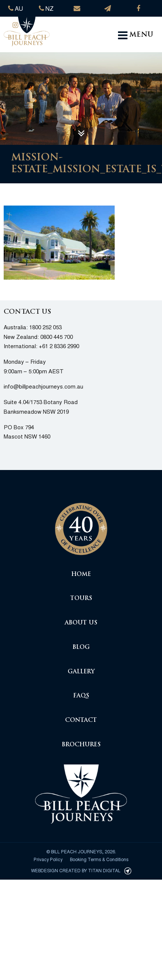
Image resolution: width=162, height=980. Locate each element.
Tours (81, 599)
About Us (81, 623)
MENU (136, 35)
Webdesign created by (81, 870)
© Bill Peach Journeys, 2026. (81, 851)
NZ (46, 8)
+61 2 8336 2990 (59, 346)
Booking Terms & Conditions (99, 859)
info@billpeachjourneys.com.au (43, 386)
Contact (81, 721)
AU (16, 8)
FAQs (81, 696)
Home (81, 575)
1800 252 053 (45, 327)
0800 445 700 (57, 336)
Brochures (81, 745)
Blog (81, 648)
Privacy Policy (48, 859)
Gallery (81, 672)
